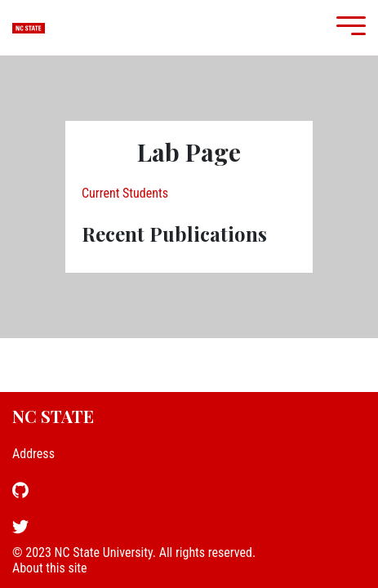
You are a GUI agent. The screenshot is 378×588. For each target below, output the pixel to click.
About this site (50, 568)
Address (33, 454)
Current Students (125, 193)
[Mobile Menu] (347, 27)
